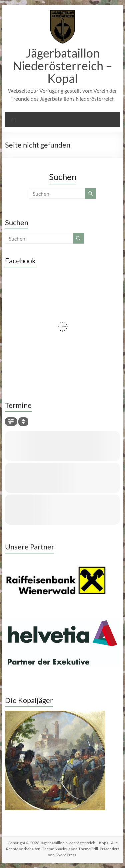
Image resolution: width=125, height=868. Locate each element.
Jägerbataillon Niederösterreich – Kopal (62, 66)
